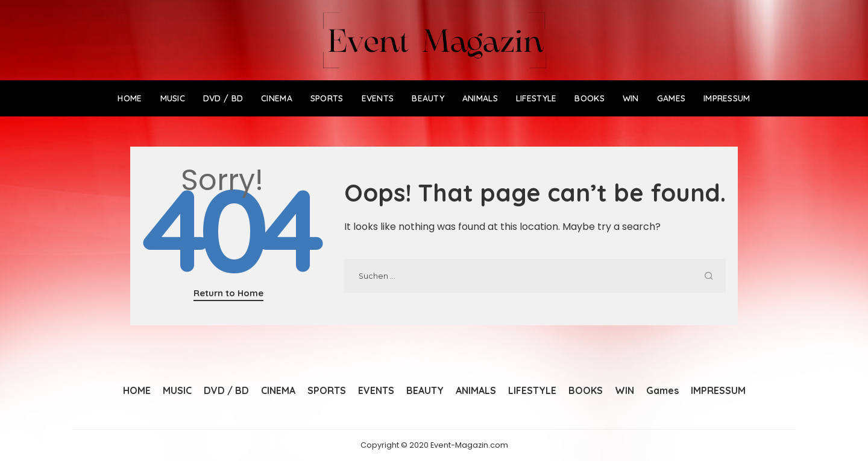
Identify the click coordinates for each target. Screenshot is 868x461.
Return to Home (228, 293)
